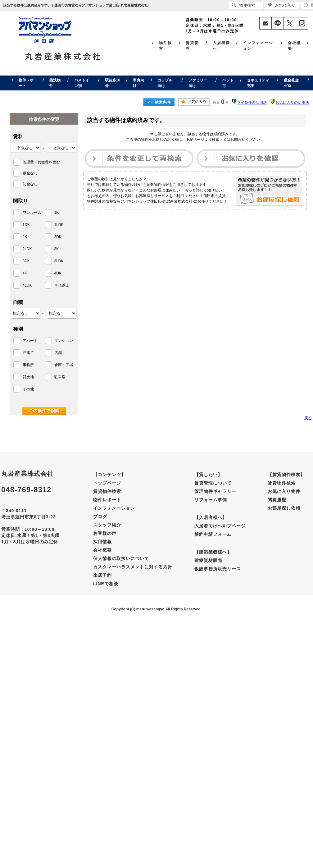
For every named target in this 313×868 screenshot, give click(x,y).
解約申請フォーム (213, 534)
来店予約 (102, 575)
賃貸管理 (192, 46)
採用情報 (102, 542)
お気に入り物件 (284, 491)
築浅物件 (55, 83)
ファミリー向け (198, 83)
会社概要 (294, 46)
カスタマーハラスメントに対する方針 (133, 567)
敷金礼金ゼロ (291, 83)
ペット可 (228, 83)
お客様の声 (105, 533)
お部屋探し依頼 (284, 508)
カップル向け (165, 83)
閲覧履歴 (277, 500)
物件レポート (26, 83)
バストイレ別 (82, 83)
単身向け (138, 83)
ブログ (100, 517)
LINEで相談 (106, 584)
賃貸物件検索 (107, 491)
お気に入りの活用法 (292, 103)
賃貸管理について (213, 483)
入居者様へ (221, 46)
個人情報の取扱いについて (121, 558)
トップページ (107, 483)
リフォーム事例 (211, 500)
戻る (308, 418)
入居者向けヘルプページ (220, 526)
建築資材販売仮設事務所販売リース (218, 565)
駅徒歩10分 (113, 83)
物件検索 (166, 46)
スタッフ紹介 (107, 525)
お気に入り (281, 5)
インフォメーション (258, 46)
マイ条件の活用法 (252, 103)
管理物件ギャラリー (215, 491)
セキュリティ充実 (258, 83)
